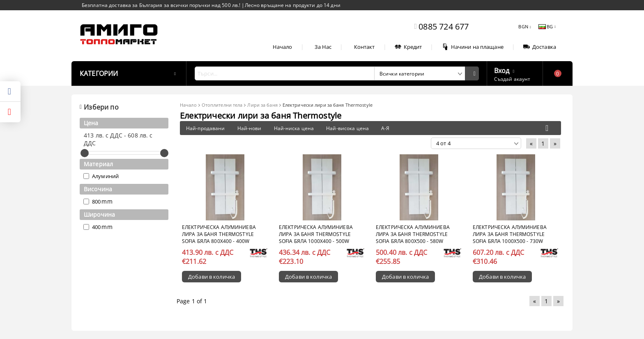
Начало (283, 47)
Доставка (540, 47)
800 (96, 202)
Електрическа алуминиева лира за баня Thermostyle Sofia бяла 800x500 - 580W (413, 234)
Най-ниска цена (294, 128)
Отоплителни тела (222, 105)
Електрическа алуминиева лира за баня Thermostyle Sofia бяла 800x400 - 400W (219, 234)
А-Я (385, 128)
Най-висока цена (347, 128)
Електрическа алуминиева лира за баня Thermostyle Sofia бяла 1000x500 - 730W (510, 234)
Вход (502, 70)
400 (96, 227)
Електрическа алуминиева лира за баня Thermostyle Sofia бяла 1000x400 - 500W (316, 234)
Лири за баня (262, 105)
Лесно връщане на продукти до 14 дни (293, 5)
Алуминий (105, 176)
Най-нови (250, 128)
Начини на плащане (473, 47)
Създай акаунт (512, 79)
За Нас (323, 47)
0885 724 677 (444, 26)
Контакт (365, 47)
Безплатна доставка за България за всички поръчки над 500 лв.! (162, 5)
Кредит (408, 47)
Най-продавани (206, 128)
